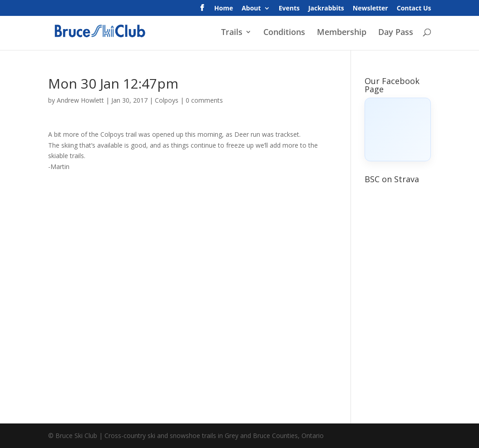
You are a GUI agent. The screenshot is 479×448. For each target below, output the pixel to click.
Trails (232, 33)
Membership (342, 33)
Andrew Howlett (80, 100)
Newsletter (370, 9)
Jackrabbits (326, 9)
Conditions (284, 33)
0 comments (204, 100)
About (251, 9)
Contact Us (414, 9)
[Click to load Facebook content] (398, 129)
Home (224, 9)
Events (289, 9)
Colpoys (167, 100)
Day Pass (396, 33)
